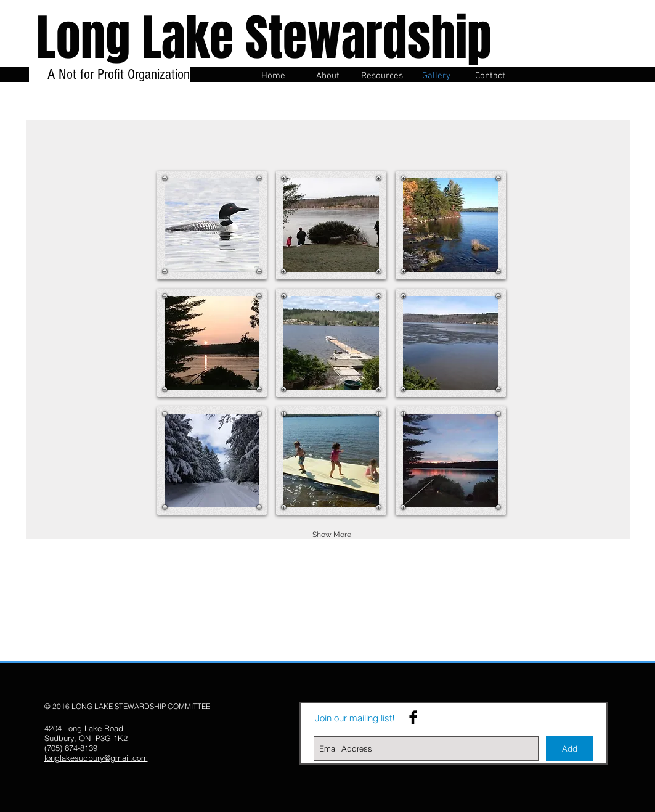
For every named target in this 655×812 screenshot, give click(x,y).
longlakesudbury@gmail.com (96, 758)
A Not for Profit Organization (117, 83)
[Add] (570, 748)
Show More (332, 535)
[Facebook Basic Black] (413, 717)
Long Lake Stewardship (264, 38)
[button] (212, 225)
